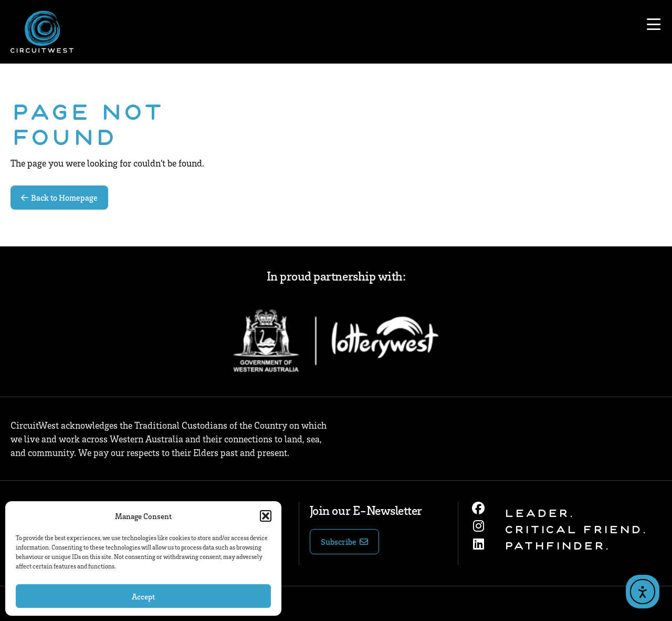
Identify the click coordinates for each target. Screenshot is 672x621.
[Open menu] (654, 25)
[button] (266, 516)
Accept (143, 596)
